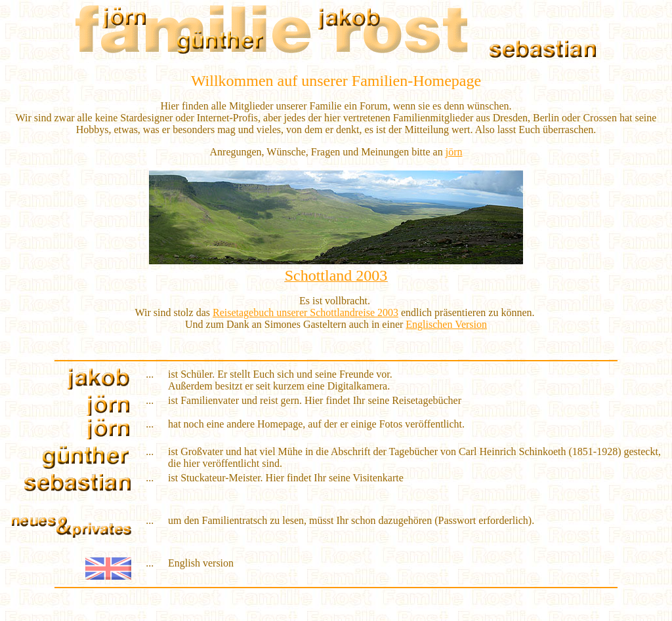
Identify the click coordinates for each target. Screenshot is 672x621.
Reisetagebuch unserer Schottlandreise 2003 (305, 312)
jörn (454, 152)
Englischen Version (446, 324)
